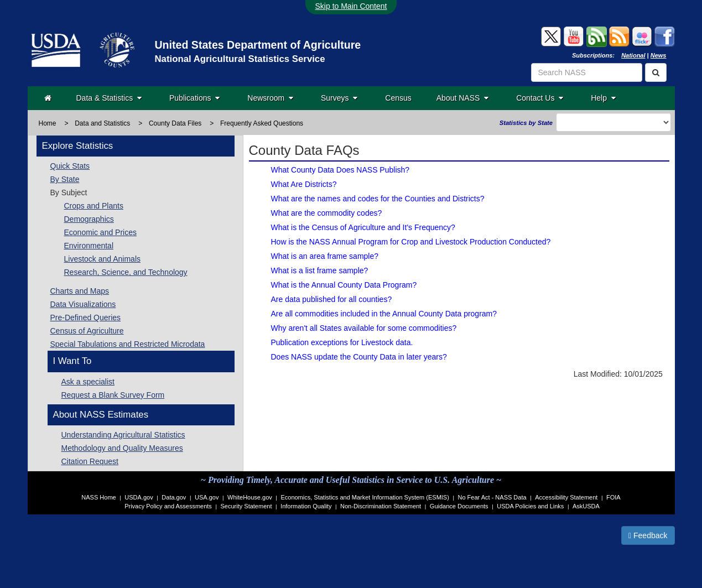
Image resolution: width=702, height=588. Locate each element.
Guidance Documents (459, 506)
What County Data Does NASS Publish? (340, 170)
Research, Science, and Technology (126, 272)
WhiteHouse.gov (250, 497)
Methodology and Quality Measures (122, 448)
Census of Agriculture (87, 331)
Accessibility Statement (566, 497)
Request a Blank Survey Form (113, 395)
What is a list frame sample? (320, 270)
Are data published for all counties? (332, 299)
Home (48, 123)
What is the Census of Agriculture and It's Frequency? (363, 227)
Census (398, 98)
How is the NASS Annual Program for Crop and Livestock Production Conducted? (411, 242)
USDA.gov (139, 497)
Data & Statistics (109, 98)
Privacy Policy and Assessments (168, 506)
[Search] (656, 72)
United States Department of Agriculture (258, 45)
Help (603, 98)
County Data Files (175, 123)
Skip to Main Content (351, 6)
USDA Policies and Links (530, 506)
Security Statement (246, 506)
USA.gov (207, 497)
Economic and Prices (101, 232)
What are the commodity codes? (327, 213)
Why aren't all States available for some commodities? (364, 328)
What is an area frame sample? (325, 256)
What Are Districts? (304, 184)
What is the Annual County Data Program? (344, 285)
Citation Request (90, 461)
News (659, 55)
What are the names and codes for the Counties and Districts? (378, 199)
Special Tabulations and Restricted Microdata (128, 344)
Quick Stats (70, 166)
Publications (194, 98)
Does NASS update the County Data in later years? (359, 357)
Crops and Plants (94, 206)
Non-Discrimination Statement (381, 506)
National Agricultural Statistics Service (240, 59)
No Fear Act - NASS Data (492, 497)
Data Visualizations (83, 304)
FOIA (613, 497)
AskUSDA (586, 506)
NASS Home (98, 497)
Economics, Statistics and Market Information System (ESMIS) (365, 497)
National (633, 55)
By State (65, 179)
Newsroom (270, 98)
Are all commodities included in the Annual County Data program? (384, 314)
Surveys (339, 98)
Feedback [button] (648, 535)
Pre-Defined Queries (86, 318)
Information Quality (306, 506)
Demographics (89, 219)
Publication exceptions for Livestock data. (342, 342)
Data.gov (174, 497)
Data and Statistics (102, 123)
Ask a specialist (88, 382)
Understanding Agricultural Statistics (123, 435)
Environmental (89, 246)
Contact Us (540, 98)
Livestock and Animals (103, 259)
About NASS (462, 98)
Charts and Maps (80, 291)
